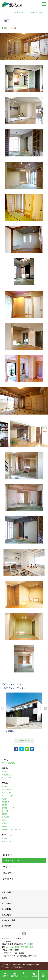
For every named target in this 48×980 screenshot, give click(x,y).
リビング (7, 793)
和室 (5, 820)
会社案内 (7, 926)
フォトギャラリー (11, 860)
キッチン (7, 789)
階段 (5, 826)
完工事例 (7, 873)
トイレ (6, 811)
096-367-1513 (27, 947)
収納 (5, 805)
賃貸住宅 (7, 915)
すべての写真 (9, 763)
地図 (31, 944)
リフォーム (8, 778)
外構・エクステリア (12, 830)
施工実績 (7, 892)
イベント (24, 976)
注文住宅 (7, 775)
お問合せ (5, 976)
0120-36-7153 (13, 947)
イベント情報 (9, 920)
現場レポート (9, 867)
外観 (5, 799)
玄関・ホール (9, 808)
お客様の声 (8, 879)
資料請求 (14, 976)
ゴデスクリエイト (18, 967)
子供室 (6, 817)
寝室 (5, 814)
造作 (5, 823)
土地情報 (7, 909)
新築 (5, 898)
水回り (6, 802)
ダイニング (8, 796)
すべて (6, 771)
